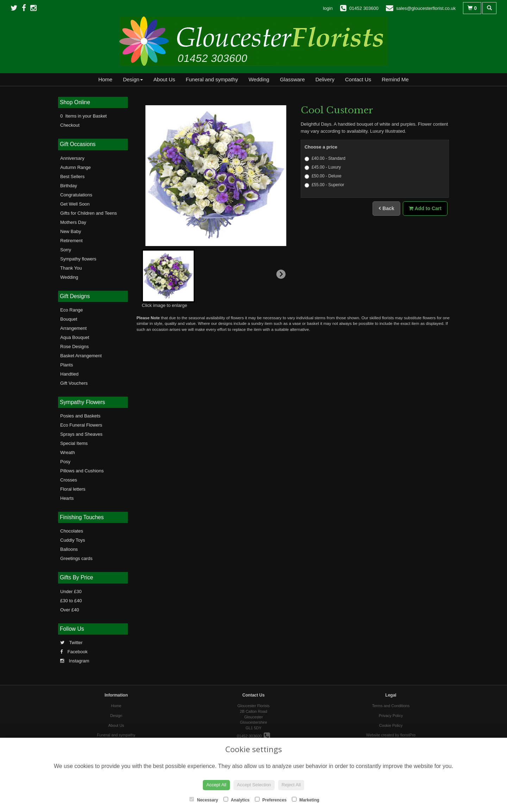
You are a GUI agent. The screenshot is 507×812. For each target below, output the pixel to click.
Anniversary (72, 158)
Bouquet (69, 319)
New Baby (71, 231)
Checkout (70, 125)
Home (105, 79)
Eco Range (71, 310)
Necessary (204, 800)
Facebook (74, 652)
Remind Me (395, 79)
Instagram (75, 661)
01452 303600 (254, 736)
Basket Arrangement (81, 356)
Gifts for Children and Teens (89, 213)
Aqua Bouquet (75, 337)
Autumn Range (76, 167)
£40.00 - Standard (325, 159)
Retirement (71, 241)
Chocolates (72, 531)
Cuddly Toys (73, 540)
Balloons (69, 549)
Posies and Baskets (80, 416)
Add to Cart (425, 208)
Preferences (271, 800)
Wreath (68, 452)
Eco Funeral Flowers (81, 425)
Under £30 (71, 591)
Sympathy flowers (78, 259)
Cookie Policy (391, 725)
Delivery (325, 79)
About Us (164, 79)
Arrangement (73, 328)
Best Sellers (72, 177)
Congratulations (76, 195)
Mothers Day (73, 222)
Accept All (216, 785)
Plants (67, 365)
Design (133, 79)
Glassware (292, 79)
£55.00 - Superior (324, 185)
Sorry (66, 250)
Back (386, 208)
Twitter (71, 643)
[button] (168, 276)
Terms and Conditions (391, 706)
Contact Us (358, 79)
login (328, 8)
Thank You (71, 268)
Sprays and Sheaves (81, 434)
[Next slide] (281, 274)
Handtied (69, 374)
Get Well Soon (75, 204)
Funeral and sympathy (212, 79)
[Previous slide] (151, 274)
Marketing (306, 800)
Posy (65, 462)
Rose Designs (74, 347)
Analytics (237, 800)
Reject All (291, 785)
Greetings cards (76, 558)
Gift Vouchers (74, 383)
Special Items (74, 443)
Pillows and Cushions (82, 471)
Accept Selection (254, 785)
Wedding (259, 79)
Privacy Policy (391, 716)
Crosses (69, 480)
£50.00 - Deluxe (323, 176)
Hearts (67, 498)
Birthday (69, 186)
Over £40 (70, 610)
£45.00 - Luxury (323, 167)
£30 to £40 (71, 601)
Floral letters (73, 489)
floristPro (408, 735)
